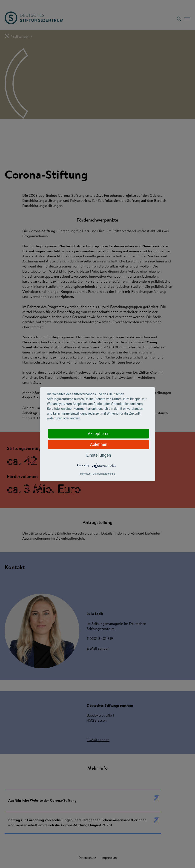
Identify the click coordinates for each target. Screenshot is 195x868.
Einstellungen (99, 455)
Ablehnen (99, 444)
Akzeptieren (99, 434)
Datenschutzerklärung (104, 474)
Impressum (85, 474)
